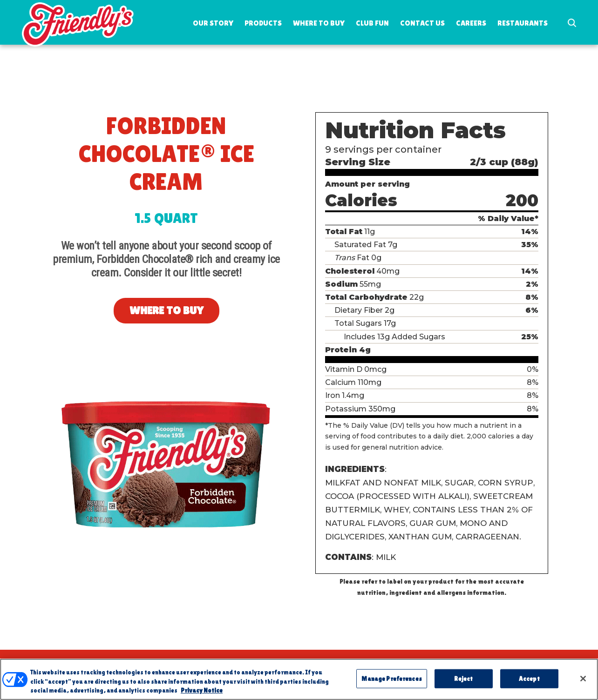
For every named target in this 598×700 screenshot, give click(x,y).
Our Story (213, 23)
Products (263, 23)
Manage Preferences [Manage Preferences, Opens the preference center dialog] (391, 684)
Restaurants (523, 23)
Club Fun (372, 23)
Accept (529, 684)
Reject (463, 684)
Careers (471, 23)
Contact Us (422, 23)
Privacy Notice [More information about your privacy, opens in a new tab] (202, 696)
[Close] (583, 684)
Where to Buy (319, 23)
